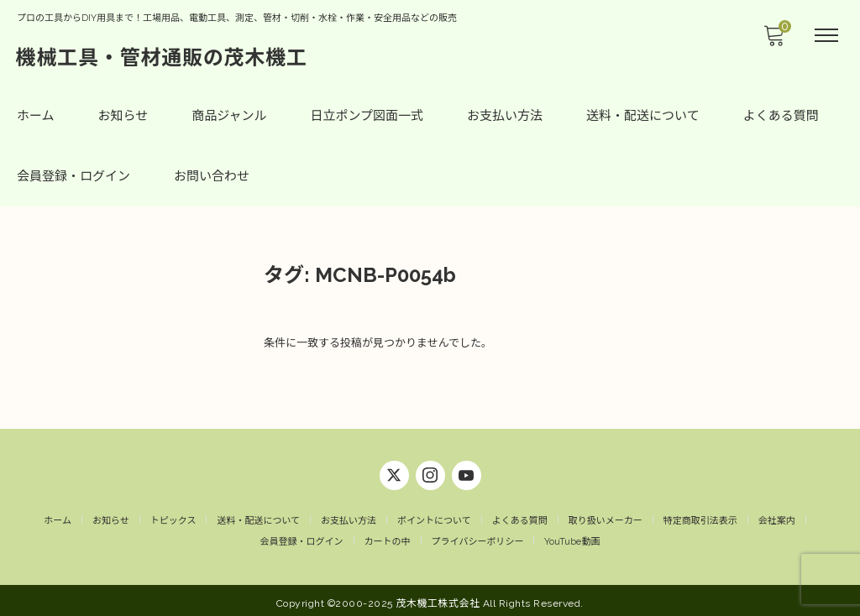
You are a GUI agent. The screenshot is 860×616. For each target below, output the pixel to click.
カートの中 (388, 537)
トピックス (173, 515)
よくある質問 (781, 116)
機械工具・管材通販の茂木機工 (163, 57)
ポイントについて (434, 515)
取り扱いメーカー (606, 515)
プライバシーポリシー (478, 537)
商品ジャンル (229, 116)
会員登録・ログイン (73, 176)
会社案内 (777, 515)
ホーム (36, 116)
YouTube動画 (572, 537)
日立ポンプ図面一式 (367, 116)
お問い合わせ (212, 176)
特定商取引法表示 (700, 515)
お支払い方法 (505, 116)
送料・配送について (643, 116)
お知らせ (123, 116)
